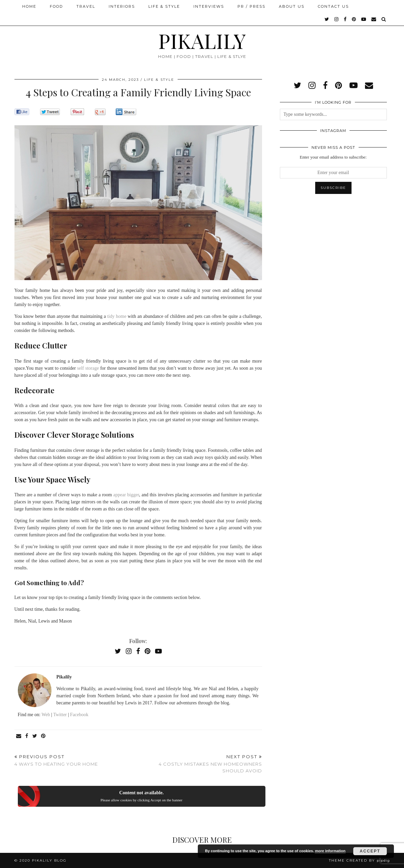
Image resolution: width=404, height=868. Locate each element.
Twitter (60, 715)
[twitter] (327, 19)
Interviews (209, 6)
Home (29, 6)
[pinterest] (354, 19)
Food (56, 6)
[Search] (384, 19)
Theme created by (359, 860)
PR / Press (251, 6)
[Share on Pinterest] (44, 736)
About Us (292, 6)
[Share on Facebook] (27, 736)
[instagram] (337, 19)
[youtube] (364, 19)
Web (46, 715)
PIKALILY (202, 40)
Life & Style (164, 6)
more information (330, 851)
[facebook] (345, 19)
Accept (370, 851)
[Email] (374, 19)
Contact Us (333, 6)
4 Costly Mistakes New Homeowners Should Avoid (200, 764)
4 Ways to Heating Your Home (56, 760)
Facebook (79, 715)
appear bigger (126, 495)
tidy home (117, 316)
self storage (88, 368)
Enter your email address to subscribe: (333, 157)
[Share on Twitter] (35, 736)
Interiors (122, 6)
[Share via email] (19, 736)
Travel (86, 6)
